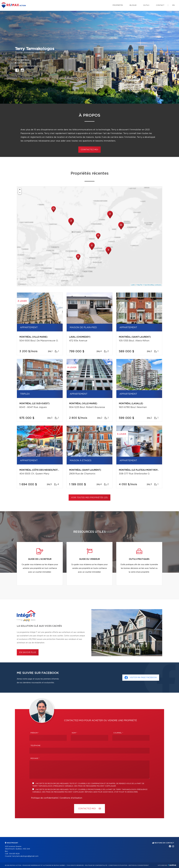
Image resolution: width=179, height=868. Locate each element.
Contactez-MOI (89, 809)
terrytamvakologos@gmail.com (31, 66)
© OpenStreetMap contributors (152, 285)
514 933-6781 (23, 63)
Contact (160, 5)
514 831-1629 (23, 60)
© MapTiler (139, 285)
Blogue (133, 5)
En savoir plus (28, 652)
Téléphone (35, 746)
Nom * (74, 733)
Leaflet (133, 285)
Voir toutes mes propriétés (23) (89, 498)
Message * (35, 758)
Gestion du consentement (139, 865)
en (174, 5)
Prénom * (35, 733)
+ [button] (20, 190)
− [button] (20, 193)
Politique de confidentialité (45, 798)
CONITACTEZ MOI (89, 150)
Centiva (172, 865)
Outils (146, 5)
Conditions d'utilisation (71, 798)
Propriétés (118, 5)
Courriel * (118, 733)
